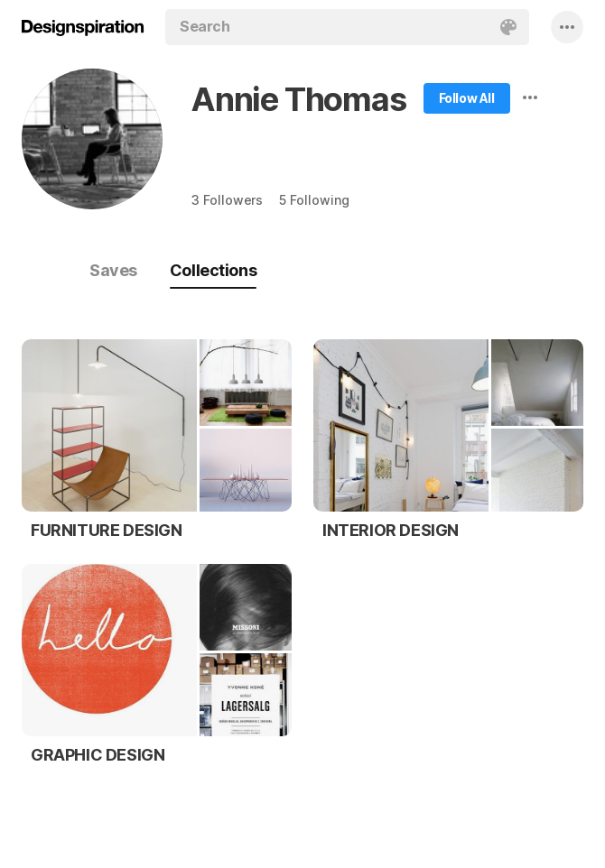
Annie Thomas (299, 99)
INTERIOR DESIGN (391, 530)
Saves (113, 270)
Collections (213, 270)
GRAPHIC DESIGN (98, 755)
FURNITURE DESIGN (107, 530)
